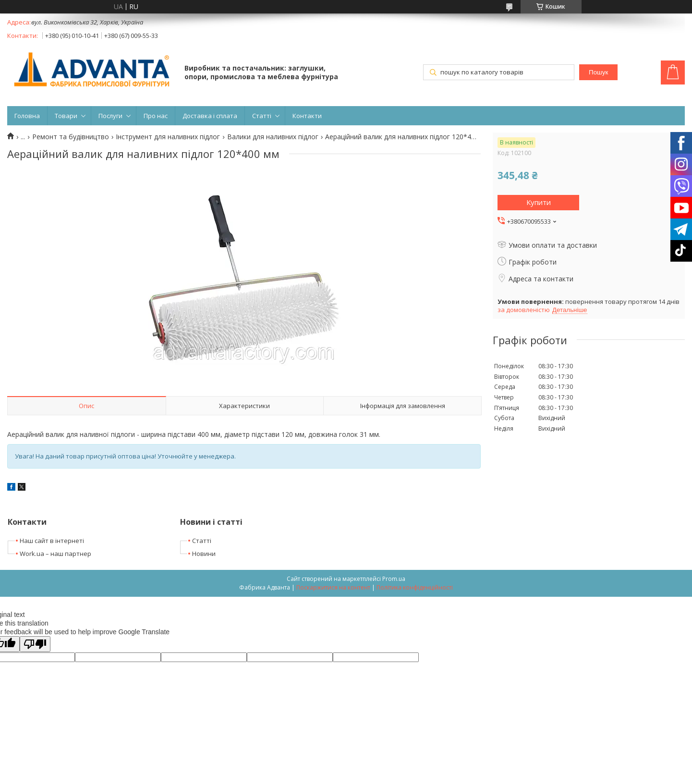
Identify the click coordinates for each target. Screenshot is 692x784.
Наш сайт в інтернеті (52, 541)
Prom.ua (394, 579)
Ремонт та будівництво (71, 137)
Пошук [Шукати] (598, 72)
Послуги (110, 116)
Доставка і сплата (210, 116)
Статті (262, 116)
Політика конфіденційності (415, 587)
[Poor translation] (35, 644)
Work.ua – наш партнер (55, 554)
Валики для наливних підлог (273, 137)
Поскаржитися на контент (333, 587)
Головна (27, 116)
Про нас (156, 116)
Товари (66, 116)
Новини (204, 554)
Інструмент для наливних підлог (168, 137)
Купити (539, 202)
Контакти (307, 116)
